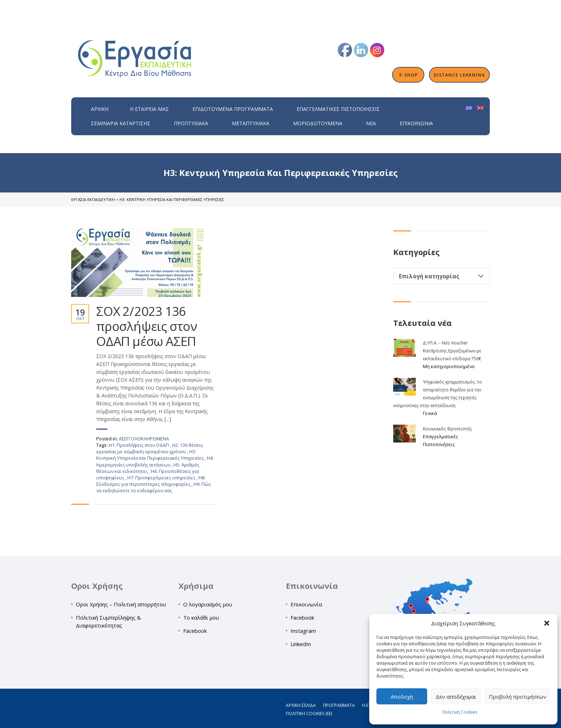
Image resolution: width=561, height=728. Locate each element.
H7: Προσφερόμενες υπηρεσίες (162, 478)
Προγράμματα (339, 705)
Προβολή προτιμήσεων (518, 697)
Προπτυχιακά (191, 123)
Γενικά (430, 413)
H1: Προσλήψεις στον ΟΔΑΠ (139, 445)
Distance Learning (459, 75)
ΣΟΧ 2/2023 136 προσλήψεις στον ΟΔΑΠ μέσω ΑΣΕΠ (147, 326)
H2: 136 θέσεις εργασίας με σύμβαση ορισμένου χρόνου (150, 448)
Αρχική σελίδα (301, 705)
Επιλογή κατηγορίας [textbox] (429, 276)
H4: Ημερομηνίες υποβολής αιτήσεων (155, 461)
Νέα (371, 123)
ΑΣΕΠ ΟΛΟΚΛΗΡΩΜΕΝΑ (144, 439)
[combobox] (442, 276)
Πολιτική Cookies (460, 712)
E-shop (408, 75)
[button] (547, 623)
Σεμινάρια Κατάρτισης (121, 123)
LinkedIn (301, 644)
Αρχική (100, 109)
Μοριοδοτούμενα (318, 123)
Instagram (303, 631)
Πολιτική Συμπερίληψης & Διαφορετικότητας (108, 621)
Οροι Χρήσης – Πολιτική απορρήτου (121, 604)
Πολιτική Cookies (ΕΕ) (309, 714)
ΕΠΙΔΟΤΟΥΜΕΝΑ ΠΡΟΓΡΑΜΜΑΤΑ (233, 109)
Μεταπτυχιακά (251, 123)
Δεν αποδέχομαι (456, 697)
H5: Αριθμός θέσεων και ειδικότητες (148, 468)
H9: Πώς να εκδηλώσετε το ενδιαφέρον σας (153, 487)
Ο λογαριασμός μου (208, 604)
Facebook (195, 631)
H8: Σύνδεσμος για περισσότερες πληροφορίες (151, 481)
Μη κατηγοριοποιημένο (449, 366)
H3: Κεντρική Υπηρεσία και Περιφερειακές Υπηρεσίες (150, 455)
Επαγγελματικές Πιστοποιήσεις (338, 109)
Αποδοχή (402, 697)
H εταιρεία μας (149, 109)
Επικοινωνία (416, 123)
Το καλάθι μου (201, 617)
